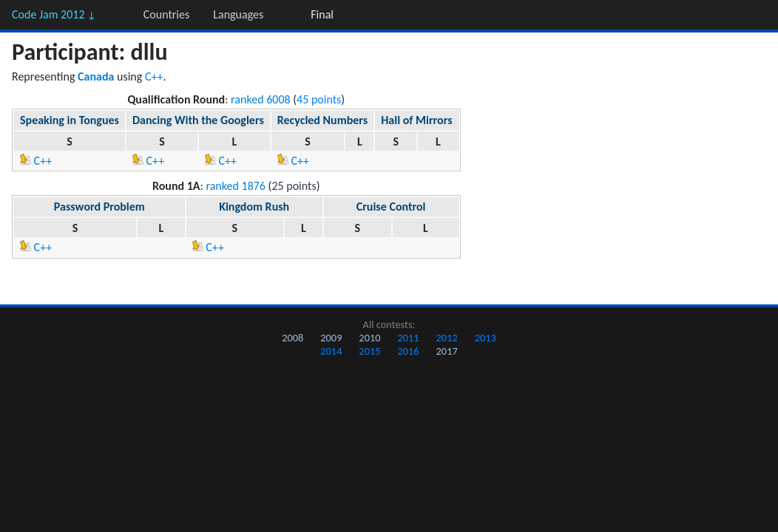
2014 (331, 351)
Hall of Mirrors (416, 120)
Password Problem (99, 207)
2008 (292, 338)
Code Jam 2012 (54, 14)
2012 (447, 338)
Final (322, 14)
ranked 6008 (261, 99)
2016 (408, 351)
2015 (369, 351)
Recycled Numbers (322, 120)
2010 (369, 338)
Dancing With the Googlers (198, 120)
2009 (331, 338)
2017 (447, 351)
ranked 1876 (236, 186)
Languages (238, 14)
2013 (486, 338)
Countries (166, 14)
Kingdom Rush (254, 207)
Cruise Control (391, 207)
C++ (154, 76)
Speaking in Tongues (70, 120)
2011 (408, 338)
